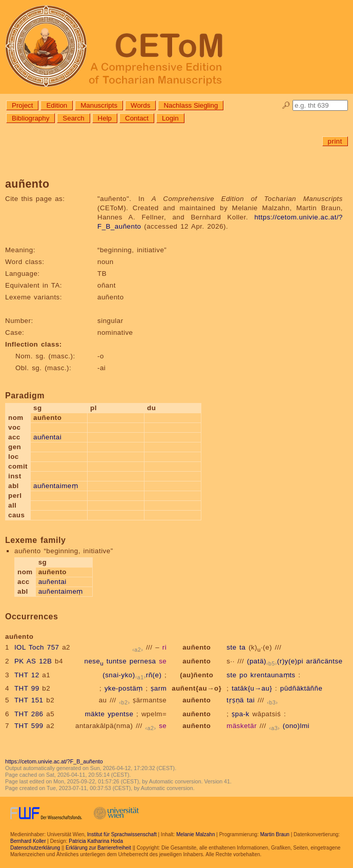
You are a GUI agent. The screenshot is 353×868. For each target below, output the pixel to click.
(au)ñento (196, 675)
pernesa (143, 661)
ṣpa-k (240, 714)
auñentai (47, 437)
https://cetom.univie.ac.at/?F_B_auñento (54, 761)
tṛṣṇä (235, 700)
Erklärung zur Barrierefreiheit (98, 848)
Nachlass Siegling (191, 105)
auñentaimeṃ (56, 486)
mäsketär (242, 726)
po (243, 675)
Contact (137, 118)
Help (105, 118)
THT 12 (27, 675)
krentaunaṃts (273, 675)
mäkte (95, 714)
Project (22, 105)
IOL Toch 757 (37, 647)
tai (251, 700)
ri (164, 647)
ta (242, 647)
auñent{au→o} (196, 688)
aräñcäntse (325, 661)
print (335, 141)
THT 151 (29, 700)
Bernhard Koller (28, 841)
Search (73, 118)
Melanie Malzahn (196, 834)
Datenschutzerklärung (35, 848)
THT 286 (29, 714)
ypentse (120, 714)
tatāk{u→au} (252, 688)
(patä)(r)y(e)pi (275, 661)
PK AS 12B (33, 661)
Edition (57, 105)
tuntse (117, 661)
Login (170, 118)
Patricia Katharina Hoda (96, 841)
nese (94, 661)
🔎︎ (286, 105)
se (163, 661)
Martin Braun (275, 834)
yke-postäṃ (124, 688)
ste (231, 647)
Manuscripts (99, 105)
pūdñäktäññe (302, 688)
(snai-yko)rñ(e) (132, 675)
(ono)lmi (296, 726)
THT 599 (29, 726)
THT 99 (27, 688)
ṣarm (159, 688)
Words (140, 105)
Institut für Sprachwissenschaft (122, 834)
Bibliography (30, 118)
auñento (196, 647)
